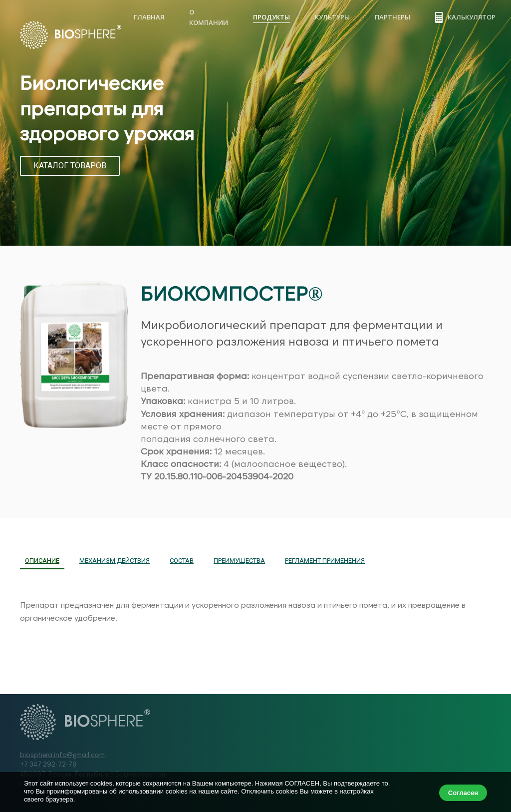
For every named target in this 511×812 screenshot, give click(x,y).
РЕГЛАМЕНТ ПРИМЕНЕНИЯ (325, 561)
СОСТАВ (182, 561)
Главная (149, 17)
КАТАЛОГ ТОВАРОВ (70, 166)
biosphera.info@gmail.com (62, 755)
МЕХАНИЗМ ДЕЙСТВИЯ (115, 561)
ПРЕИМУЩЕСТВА (239, 561)
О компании (209, 17)
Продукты (271, 17)
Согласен (463, 793)
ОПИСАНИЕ (42, 561)
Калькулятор (465, 17)
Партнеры (392, 17)
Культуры (332, 17)
